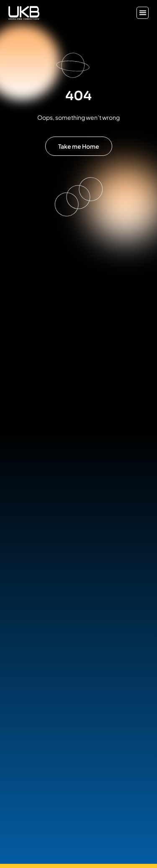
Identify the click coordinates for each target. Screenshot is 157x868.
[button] (143, 13)
